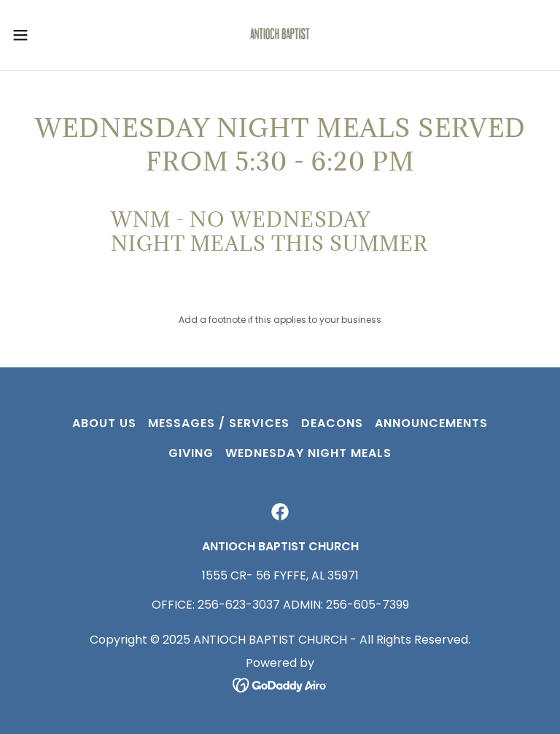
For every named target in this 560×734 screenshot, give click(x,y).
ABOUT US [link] (104, 423)
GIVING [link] (191, 453)
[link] (280, 35)
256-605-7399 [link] (367, 605)
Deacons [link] (332, 423)
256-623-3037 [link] (239, 605)
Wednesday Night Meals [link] (308, 453)
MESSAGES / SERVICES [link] (218, 423)
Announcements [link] (431, 423)
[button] (47, 35)
